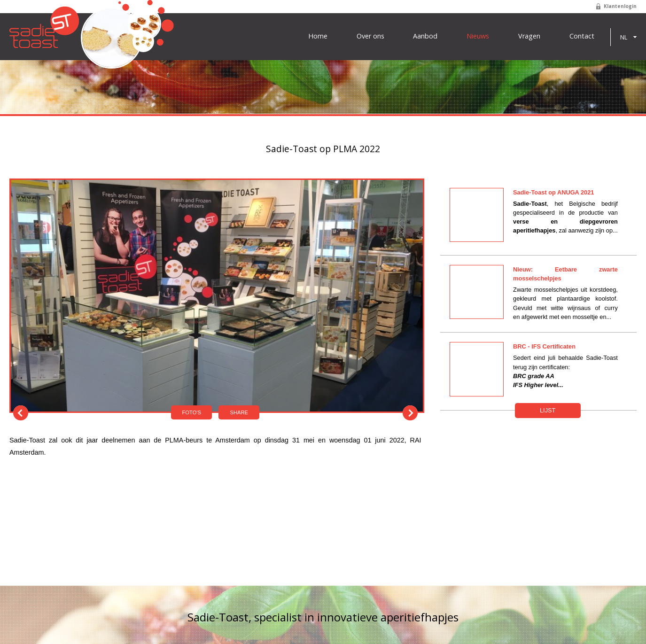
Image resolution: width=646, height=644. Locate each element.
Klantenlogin (620, 6)
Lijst (548, 410)
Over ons (370, 36)
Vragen (529, 36)
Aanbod (425, 36)
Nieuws (478, 36)
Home (318, 36)
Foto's (192, 412)
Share (239, 412)
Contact (582, 36)
